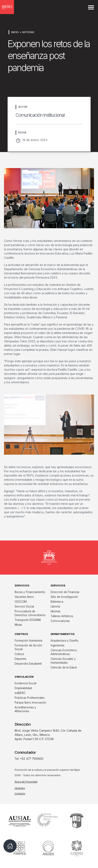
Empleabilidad (23, 688)
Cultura (19, 654)
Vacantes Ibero (24, 597)
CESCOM (21, 602)
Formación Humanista (28, 641)
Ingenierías (57, 645)
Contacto (20, 793)
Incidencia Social (25, 683)
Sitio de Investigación (64, 597)
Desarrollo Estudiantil (28, 664)
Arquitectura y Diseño (64, 641)
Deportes (20, 659)
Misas (18, 625)
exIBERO (20, 693)
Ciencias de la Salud (64, 667)
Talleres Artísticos (62, 616)
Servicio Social (24, 606)
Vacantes (20, 788)
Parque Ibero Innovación (30, 703)
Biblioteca (57, 602)
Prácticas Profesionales (30, 698)
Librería (55, 606)
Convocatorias (60, 621)
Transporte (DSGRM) (28, 620)
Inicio (15, 32)
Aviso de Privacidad (26, 782)
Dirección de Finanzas (65, 592)
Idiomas (55, 611)
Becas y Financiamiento (30, 592)
